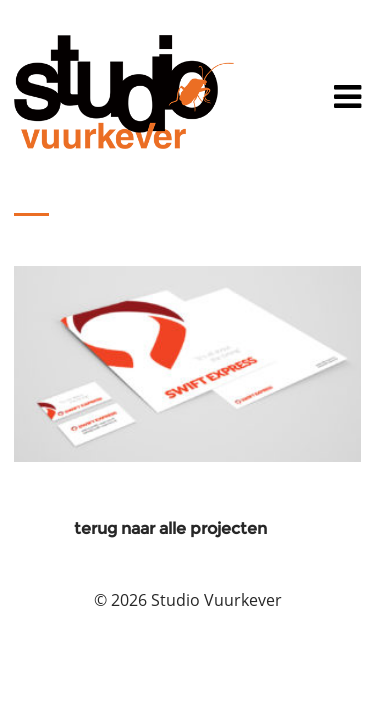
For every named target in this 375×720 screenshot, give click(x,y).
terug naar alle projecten (170, 528)
